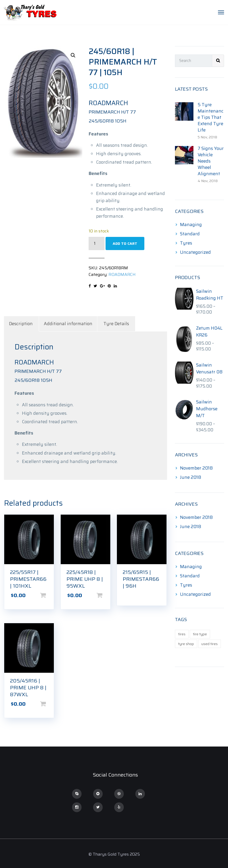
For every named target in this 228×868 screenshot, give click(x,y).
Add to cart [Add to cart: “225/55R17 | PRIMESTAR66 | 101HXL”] (51, 595)
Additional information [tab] (68, 324)
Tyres (186, 243)
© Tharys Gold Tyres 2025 (114, 854)
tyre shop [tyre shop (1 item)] (186, 644)
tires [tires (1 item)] (182, 634)
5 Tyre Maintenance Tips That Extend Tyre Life (211, 117)
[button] (73, 55)
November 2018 (196, 468)
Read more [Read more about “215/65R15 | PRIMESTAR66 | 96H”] (164, 593)
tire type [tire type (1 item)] (200, 634)
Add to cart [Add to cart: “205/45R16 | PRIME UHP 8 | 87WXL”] (51, 704)
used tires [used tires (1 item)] (210, 644)
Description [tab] (21, 324)
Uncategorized (195, 252)
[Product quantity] (97, 243)
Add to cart (125, 243)
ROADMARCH (122, 274)
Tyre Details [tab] (116, 324)
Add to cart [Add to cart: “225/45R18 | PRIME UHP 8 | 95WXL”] (108, 595)
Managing (191, 225)
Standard (190, 234)
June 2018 (191, 477)
